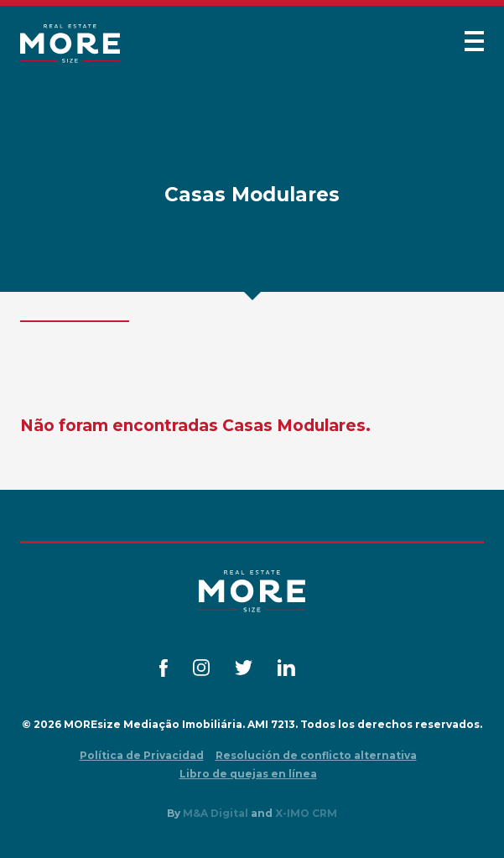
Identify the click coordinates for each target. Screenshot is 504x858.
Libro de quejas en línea (248, 774)
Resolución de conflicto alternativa (316, 755)
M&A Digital (216, 813)
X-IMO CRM (306, 813)
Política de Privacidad (142, 755)
